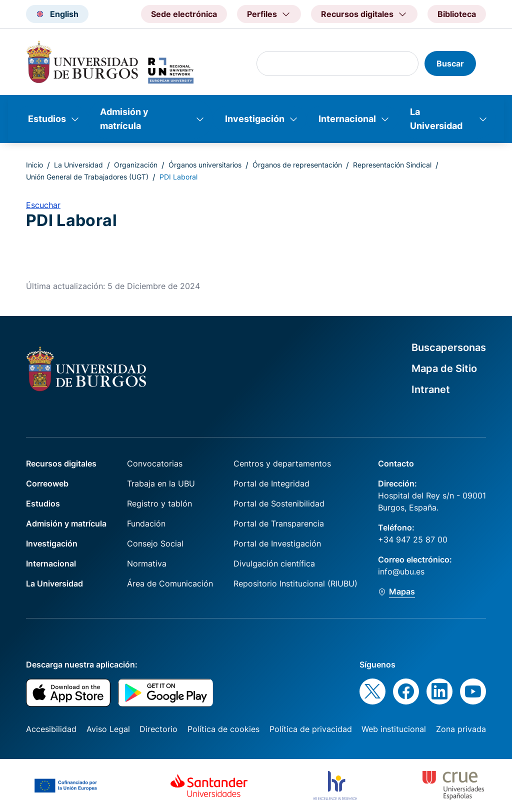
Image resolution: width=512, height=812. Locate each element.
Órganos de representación (297, 165)
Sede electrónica (184, 14)
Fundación (146, 523)
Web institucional (394, 729)
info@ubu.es (401, 571)
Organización (136, 165)
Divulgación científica (274, 563)
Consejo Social (155, 543)
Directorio (158, 729)
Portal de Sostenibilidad (279, 503)
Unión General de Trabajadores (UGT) (87, 177)
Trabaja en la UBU (161, 483)
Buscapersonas (449, 347)
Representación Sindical (392, 165)
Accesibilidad (51, 729)
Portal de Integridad (271, 483)
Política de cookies (223, 729)
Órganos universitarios (205, 165)
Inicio (34, 165)
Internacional (347, 119)
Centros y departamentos (282, 463)
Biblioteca (457, 14)
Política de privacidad (311, 729)
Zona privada (461, 729)
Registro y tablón (159, 503)
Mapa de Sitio (444, 368)
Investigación (255, 119)
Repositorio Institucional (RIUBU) (295, 583)
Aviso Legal (108, 729)
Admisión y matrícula (124, 119)
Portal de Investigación (277, 543)
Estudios (47, 119)
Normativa (147, 563)
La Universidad (436, 119)
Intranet (431, 389)
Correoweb (47, 483)
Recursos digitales (61, 463)
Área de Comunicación (170, 583)
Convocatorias (155, 463)
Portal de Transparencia (279, 523)
